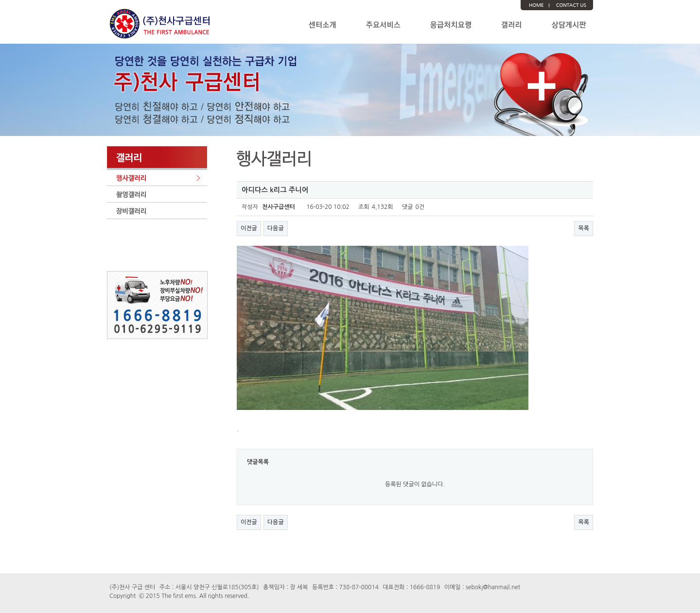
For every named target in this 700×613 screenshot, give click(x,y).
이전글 (249, 228)
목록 (584, 228)
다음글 (276, 228)
